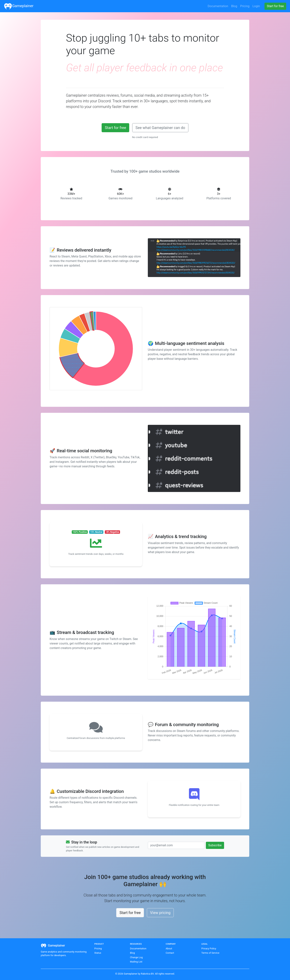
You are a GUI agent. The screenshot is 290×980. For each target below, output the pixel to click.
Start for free (115, 128)
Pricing (98, 948)
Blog (132, 953)
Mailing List (136, 962)
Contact (170, 953)
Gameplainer (19, 6)
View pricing (160, 913)
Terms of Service (210, 953)
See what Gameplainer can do (160, 128)
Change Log (136, 957)
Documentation (138, 948)
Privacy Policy (209, 948)
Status (98, 953)
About (169, 948)
